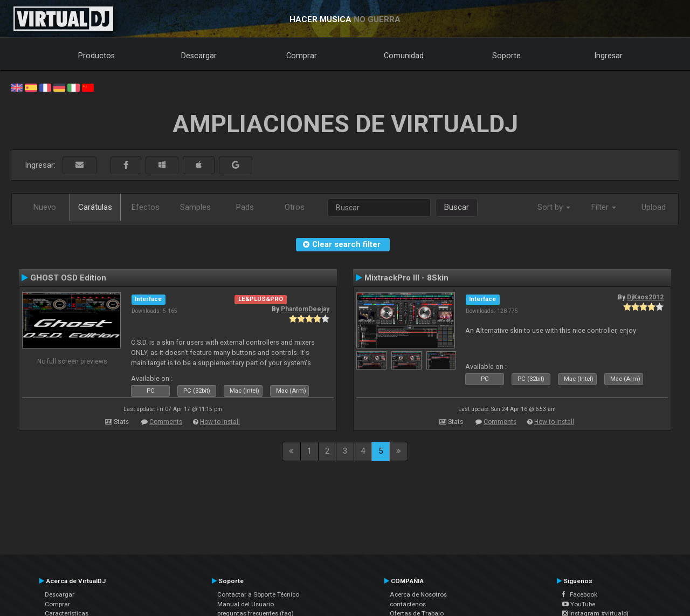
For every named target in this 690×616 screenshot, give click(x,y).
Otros (295, 207)
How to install (220, 422)
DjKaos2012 (645, 297)
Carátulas (95, 207)
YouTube (579, 604)
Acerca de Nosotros (418, 594)
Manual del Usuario (246, 604)
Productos (96, 56)
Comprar (302, 56)
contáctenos (408, 604)
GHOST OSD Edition (68, 278)
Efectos (146, 207)
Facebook (580, 594)
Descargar (199, 56)
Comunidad (404, 56)
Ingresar (609, 56)
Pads (245, 207)
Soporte (506, 56)
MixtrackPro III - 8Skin (406, 278)
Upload (654, 207)
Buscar (457, 207)
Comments (166, 422)
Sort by (554, 207)
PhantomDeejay (305, 309)
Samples (195, 207)
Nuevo (45, 207)
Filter (604, 207)
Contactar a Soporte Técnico (258, 594)
